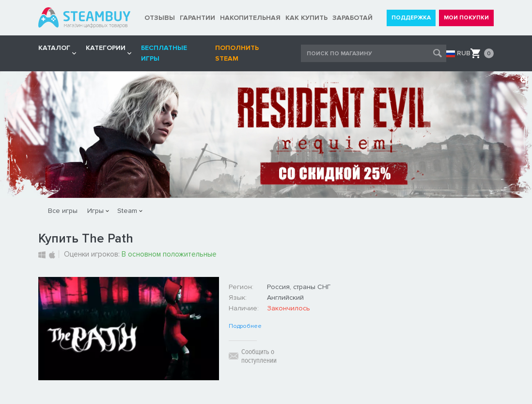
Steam (127, 211)
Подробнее (245, 326)
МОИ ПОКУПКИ (466, 18)
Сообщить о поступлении (259, 356)
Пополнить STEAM (237, 53)
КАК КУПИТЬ (306, 18)
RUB (464, 53)
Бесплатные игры (164, 53)
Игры (95, 211)
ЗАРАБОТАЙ (352, 18)
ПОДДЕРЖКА (411, 18)
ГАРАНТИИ (197, 18)
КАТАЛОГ (54, 48)
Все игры (63, 211)
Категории (106, 48)
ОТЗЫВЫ (160, 18)
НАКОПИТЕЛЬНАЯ (250, 18)
